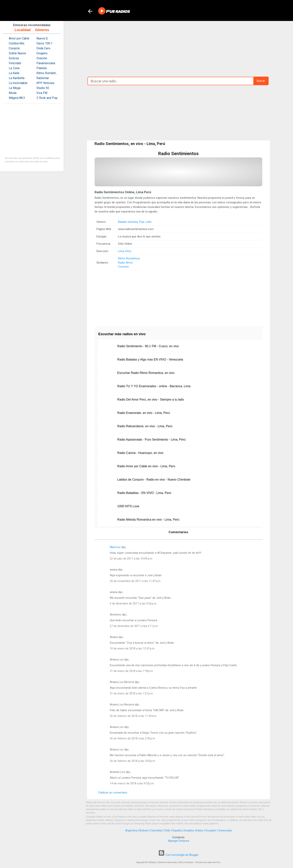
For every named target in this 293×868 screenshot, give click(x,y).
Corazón (123, 267)
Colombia (156, 830)
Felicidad (15, 63)
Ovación (42, 58)
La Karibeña (17, 78)
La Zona (14, 68)
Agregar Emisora (178, 841)
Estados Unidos (194, 830)
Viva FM (42, 93)
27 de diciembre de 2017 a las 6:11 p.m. (134, 626)
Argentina (131, 830)
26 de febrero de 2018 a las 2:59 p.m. (133, 738)
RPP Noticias (45, 83)
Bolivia (144, 830)
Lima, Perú (125, 251)
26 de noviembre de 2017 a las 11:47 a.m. (135, 581)
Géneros (42, 30)
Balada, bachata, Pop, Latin (135, 222)
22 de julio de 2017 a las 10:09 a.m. (131, 559)
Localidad (22, 30)
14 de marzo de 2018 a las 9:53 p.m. (132, 783)
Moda (13, 93)
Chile (167, 830)
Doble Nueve (17, 53)
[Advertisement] (178, 48)
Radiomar (43, 78)
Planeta (41, 68)
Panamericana (46, 63)
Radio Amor (125, 263)
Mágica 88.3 (17, 98)
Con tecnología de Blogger (178, 855)
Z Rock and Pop (47, 98)
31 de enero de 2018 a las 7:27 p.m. (132, 693)
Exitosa (14, 58)
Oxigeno (42, 53)
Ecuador (211, 830)
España (177, 830)
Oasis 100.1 (44, 43)
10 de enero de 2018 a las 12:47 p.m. (132, 648)
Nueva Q (42, 38)
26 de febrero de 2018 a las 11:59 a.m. (133, 716)
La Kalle (14, 73)
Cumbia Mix (17, 43)
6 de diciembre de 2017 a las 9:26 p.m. (133, 604)
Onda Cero (43, 48)
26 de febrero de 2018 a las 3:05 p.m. (133, 761)
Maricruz (115, 547)
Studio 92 (43, 88)
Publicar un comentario (113, 793)
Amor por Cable (19, 38)
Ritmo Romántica (129, 258)
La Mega (15, 88)
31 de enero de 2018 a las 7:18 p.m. (132, 671)
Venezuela (225, 830)
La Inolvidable (18, 83)
